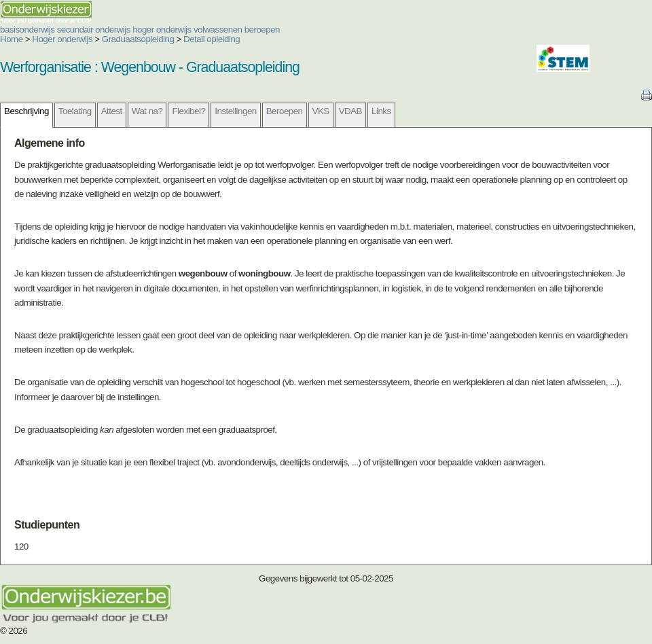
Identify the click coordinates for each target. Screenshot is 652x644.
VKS (321, 111)
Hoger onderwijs (62, 39)
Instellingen (235, 111)
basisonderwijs (27, 30)
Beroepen (285, 111)
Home (12, 39)
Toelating (75, 111)
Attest (112, 111)
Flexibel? (188, 111)
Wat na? (147, 111)
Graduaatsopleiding (138, 39)
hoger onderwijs (162, 30)
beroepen (262, 30)
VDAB (350, 111)
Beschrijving (26, 111)
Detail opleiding (212, 39)
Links (381, 111)
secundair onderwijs (94, 30)
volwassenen (218, 30)
